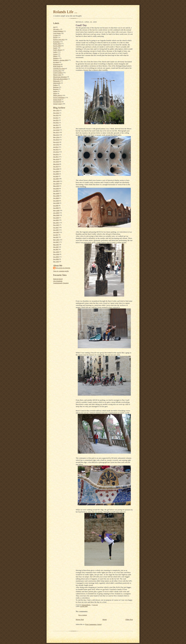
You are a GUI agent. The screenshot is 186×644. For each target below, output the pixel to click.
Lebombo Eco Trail (59, 68)
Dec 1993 (56, 261)
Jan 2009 (56, 191)
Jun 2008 (56, 208)
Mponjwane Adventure (60, 77)
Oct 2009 (56, 171)
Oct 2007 (56, 227)
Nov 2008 (56, 196)
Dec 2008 (56, 193)
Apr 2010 (56, 162)
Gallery (55, 52)
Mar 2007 (56, 245)
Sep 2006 (56, 259)
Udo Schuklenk (58, 281)
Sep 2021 (56, 115)
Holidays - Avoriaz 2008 (60, 60)
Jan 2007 (56, 249)
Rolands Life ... (65, 12)
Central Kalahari (58, 31)
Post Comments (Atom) (94, 624)
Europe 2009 (57, 46)
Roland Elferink (63, 268)
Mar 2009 (56, 186)
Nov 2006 (56, 254)
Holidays (56, 58)
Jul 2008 (56, 205)
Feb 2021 (56, 122)
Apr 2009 (56, 184)
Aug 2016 (56, 130)
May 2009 (56, 181)
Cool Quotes (57, 33)
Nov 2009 (56, 169)
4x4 (54, 27)
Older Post (129, 619)
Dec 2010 (56, 159)
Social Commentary (59, 97)
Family (55, 48)
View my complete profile (61, 271)
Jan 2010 (56, 166)
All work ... (57, 29)
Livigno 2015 (57, 71)
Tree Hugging (57, 102)
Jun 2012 (56, 149)
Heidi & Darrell (58, 279)
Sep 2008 (56, 201)
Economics (57, 42)
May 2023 (56, 110)
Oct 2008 (56, 198)
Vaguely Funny (58, 104)
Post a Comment (83, 615)
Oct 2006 (56, 257)
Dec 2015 (56, 132)
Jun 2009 (56, 179)
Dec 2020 (56, 127)
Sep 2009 (56, 174)
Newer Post (80, 619)
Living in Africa (58, 73)
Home (105, 619)
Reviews (56, 89)
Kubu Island (57, 66)
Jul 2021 (56, 118)
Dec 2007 (56, 223)
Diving (55, 37)
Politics (55, 85)
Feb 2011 (56, 154)
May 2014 (56, 137)
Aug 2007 (56, 232)
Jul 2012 (56, 147)
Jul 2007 (56, 235)
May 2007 (56, 240)
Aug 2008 (56, 203)
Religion (56, 87)
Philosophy (57, 81)
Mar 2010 (56, 164)
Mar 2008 (56, 215)
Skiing (55, 93)
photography (57, 83)
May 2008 (56, 210)
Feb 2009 (56, 188)
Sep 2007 (56, 230)
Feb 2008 (56, 218)
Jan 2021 (56, 125)
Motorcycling (57, 75)
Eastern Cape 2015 (59, 39)
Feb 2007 (56, 247)
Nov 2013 (56, 142)
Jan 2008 (56, 220)
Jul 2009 (56, 176)
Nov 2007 (56, 225)
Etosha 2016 (57, 44)
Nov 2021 (56, 113)
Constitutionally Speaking (61, 283)
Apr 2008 (56, 213)
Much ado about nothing (60, 79)
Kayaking (56, 62)
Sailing (55, 91)
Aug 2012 (56, 144)
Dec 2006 (56, 252)
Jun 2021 (56, 120)
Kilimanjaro (57, 64)
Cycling (56, 35)
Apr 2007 (56, 242)
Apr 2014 (56, 140)
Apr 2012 (56, 152)
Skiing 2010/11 (58, 95)
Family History (58, 50)
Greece (55, 54)
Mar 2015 (56, 135)
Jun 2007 (56, 237)
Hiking (55, 56)
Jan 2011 (56, 157)
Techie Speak (57, 100)
